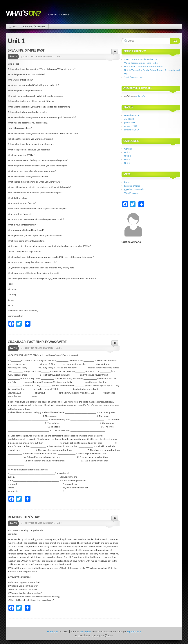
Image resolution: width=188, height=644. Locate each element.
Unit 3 (127, 160)
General (128, 149)
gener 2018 (130, 122)
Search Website (175, 41)
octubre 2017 (131, 126)
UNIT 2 (128, 156)
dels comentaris (134, 189)
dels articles (132, 186)
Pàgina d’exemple (34, 26)
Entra (127, 182)
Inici (15, 26)
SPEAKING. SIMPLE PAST (26, 50)
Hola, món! (141, 96)
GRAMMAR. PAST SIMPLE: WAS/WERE (37, 342)
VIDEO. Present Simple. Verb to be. (141, 59)
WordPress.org (131, 193)
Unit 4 (127, 163)
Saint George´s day (133, 77)
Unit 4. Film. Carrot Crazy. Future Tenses (144, 67)
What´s (23, 13)
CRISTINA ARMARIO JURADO (39, 56)
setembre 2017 (132, 130)
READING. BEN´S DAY (24, 517)
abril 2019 (129, 119)
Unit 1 (59, 56)
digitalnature (134, 632)
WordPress (86, 632)
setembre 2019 (132, 115)
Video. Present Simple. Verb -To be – (142, 63)
